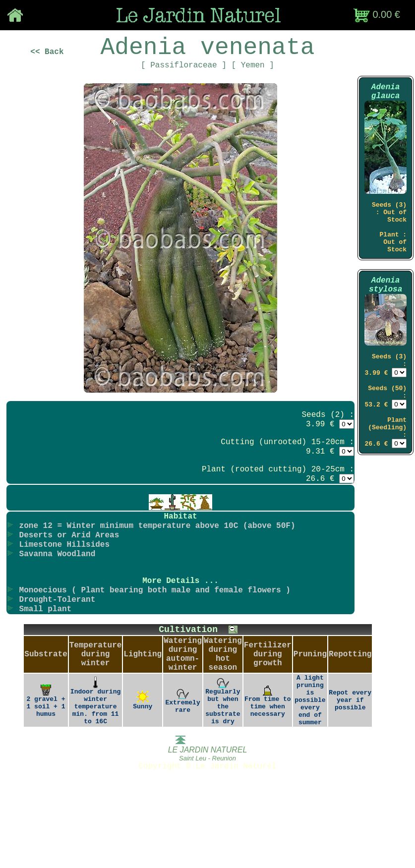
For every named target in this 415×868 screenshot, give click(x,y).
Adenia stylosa (385, 316)
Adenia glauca (386, 105)
